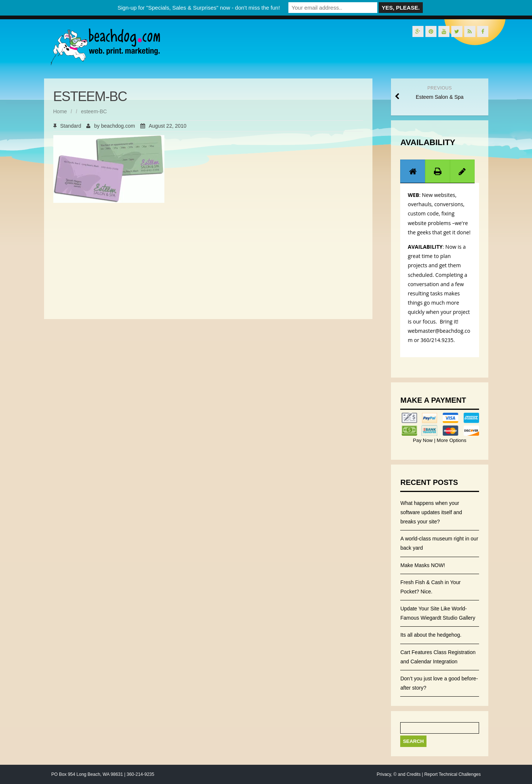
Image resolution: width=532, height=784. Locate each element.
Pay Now (423, 440)
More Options (451, 440)
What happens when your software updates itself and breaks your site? (431, 512)
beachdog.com (118, 126)
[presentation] (413, 171)
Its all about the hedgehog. (431, 635)
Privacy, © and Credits (399, 774)
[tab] (413, 171)
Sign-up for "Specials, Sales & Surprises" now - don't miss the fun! (199, 8)
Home (60, 111)
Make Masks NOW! (423, 565)
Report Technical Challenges (453, 774)
